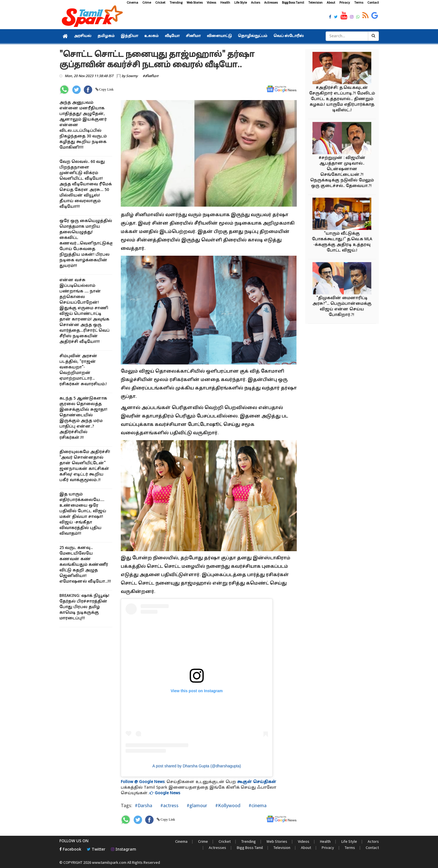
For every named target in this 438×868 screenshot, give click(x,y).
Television (315, 2)
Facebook (70, 850)
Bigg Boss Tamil (293, 2)
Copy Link (106, 89)
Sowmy (132, 76)
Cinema (132, 2)
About (331, 2)
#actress (169, 805)
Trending (176, 2)
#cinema (257, 805)
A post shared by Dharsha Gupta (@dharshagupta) (197, 766)
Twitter (96, 850)
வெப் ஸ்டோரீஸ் (289, 36)
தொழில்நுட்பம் (253, 36)
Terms (359, 2)
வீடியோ (172, 36)
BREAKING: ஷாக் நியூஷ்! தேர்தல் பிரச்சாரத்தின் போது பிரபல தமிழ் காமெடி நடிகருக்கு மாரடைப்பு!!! (84, 607)
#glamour (196, 805)
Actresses (271, 2)
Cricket (160, 2)
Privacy (345, 2)
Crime (147, 2)
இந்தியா (129, 36)
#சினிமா (151, 76)
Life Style (241, 2)
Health (225, 2)
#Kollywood (227, 805)
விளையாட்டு (219, 36)
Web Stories (195, 2)
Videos (211, 2)
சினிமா (193, 36)
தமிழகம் (106, 36)
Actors (256, 2)
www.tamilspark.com (109, 862)
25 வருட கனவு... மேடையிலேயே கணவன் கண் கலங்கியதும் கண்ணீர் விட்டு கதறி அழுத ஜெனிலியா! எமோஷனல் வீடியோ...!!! (85, 565)
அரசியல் (83, 36)
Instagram (124, 850)
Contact (373, 2)
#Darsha (143, 805)
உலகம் (151, 36)
